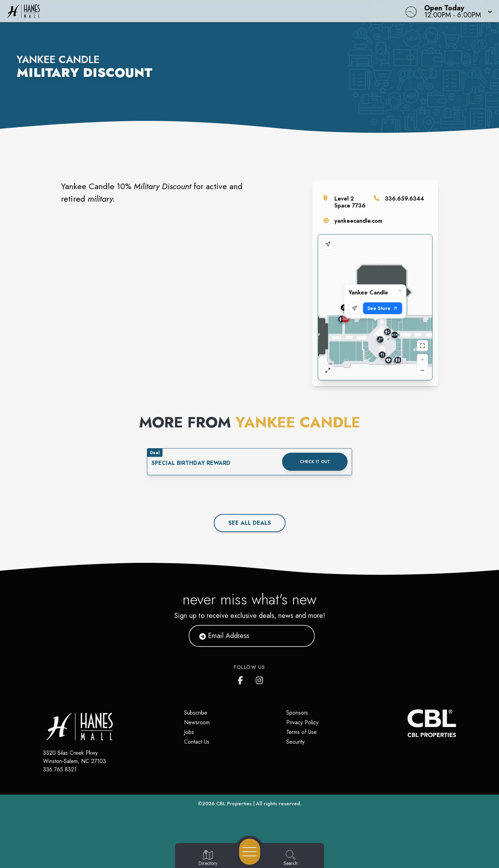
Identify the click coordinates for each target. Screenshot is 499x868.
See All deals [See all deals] (250, 523)
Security (295, 742)
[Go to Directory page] (208, 858)
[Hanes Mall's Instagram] (260, 679)
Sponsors (297, 713)
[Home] (189, 11)
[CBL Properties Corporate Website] (408, 723)
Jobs (189, 732)
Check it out (315, 462)
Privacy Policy (302, 722)
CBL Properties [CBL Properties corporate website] (234, 804)
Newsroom (197, 722)
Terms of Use (301, 732)
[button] (456, 11)
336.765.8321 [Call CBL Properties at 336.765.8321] (60, 769)
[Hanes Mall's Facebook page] (242, 679)
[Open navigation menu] (250, 852)
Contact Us (197, 742)
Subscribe (196, 713)
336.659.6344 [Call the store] (405, 199)
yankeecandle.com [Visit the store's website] (358, 221)
